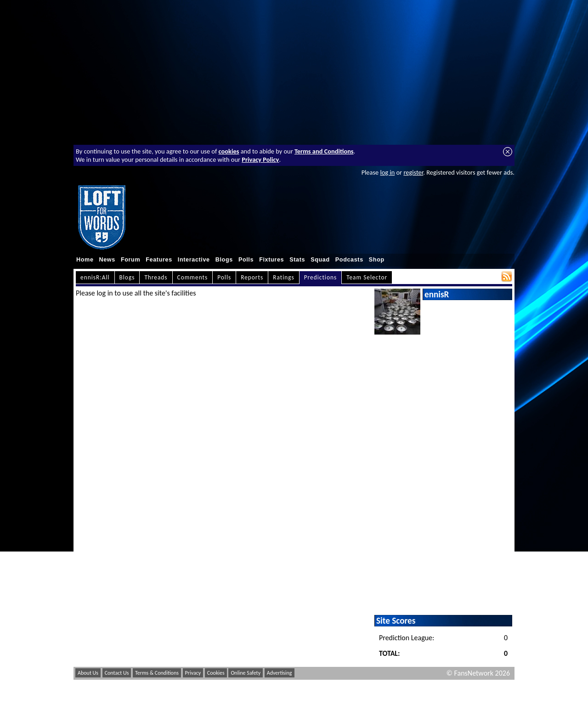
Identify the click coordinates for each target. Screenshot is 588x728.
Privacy (193, 673)
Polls (246, 260)
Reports (252, 277)
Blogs (224, 260)
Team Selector (367, 277)
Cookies (216, 673)
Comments (193, 277)
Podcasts (349, 260)
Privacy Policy (260, 159)
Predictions (320, 277)
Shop (377, 260)
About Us (88, 673)
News (107, 260)
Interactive (194, 260)
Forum (130, 260)
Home (85, 260)
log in (387, 172)
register (413, 172)
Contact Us (117, 673)
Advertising (280, 673)
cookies (229, 151)
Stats (297, 260)
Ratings (284, 277)
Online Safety (246, 673)
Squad (320, 260)
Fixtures (271, 260)
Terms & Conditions (157, 673)
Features (159, 260)
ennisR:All (95, 277)
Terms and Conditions (324, 151)
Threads (156, 277)
